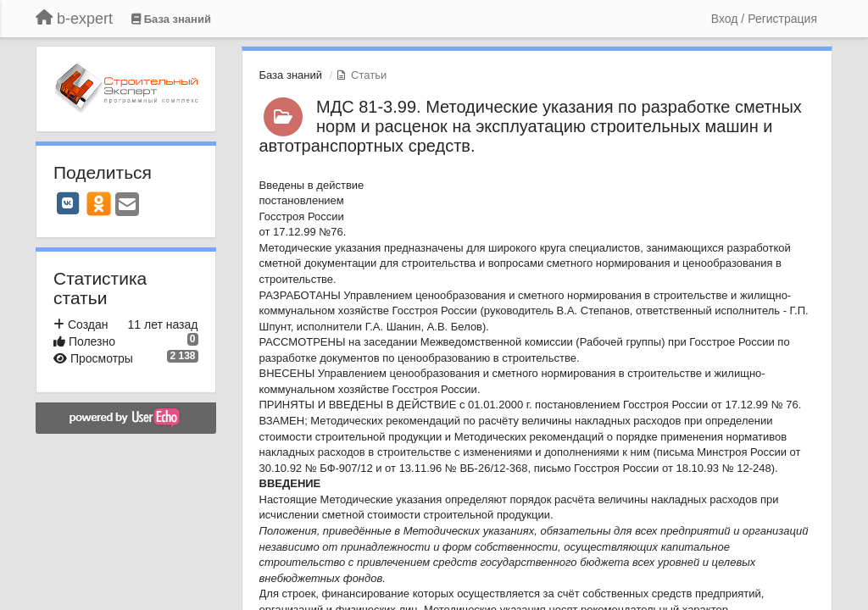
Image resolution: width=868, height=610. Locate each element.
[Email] (127, 205)
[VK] (68, 203)
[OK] (99, 203)
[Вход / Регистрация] (764, 19)
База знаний (291, 75)
